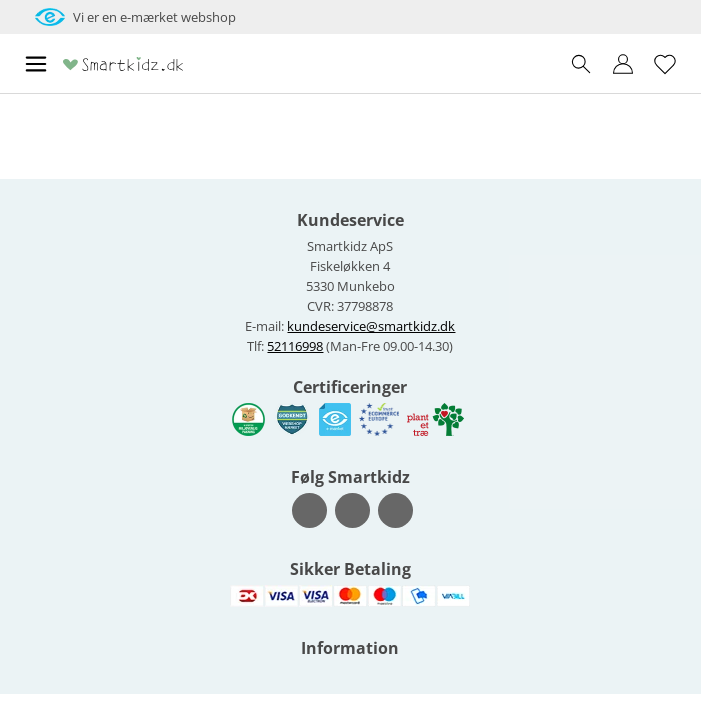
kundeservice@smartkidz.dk (371, 326)
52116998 (295, 346)
